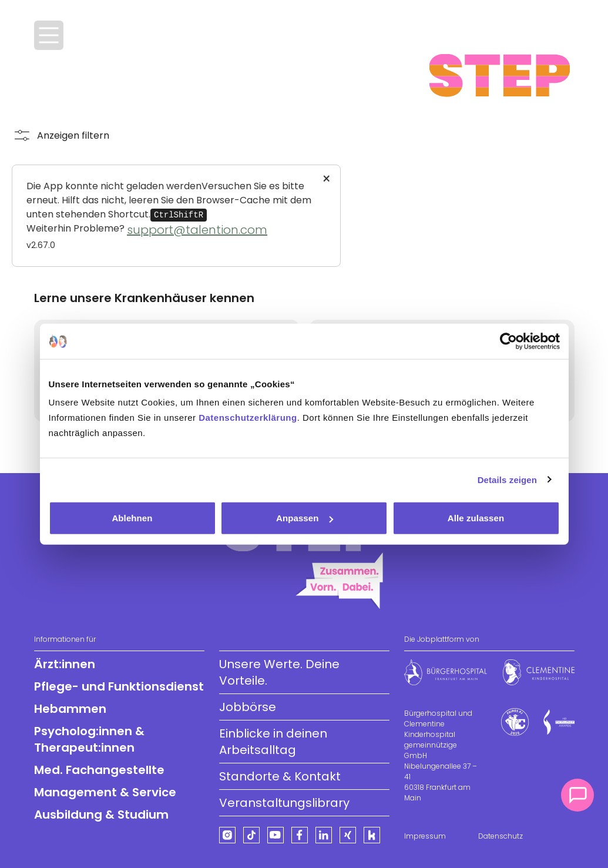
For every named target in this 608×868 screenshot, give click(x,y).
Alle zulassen (476, 518)
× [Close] (326, 179)
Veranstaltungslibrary (284, 803)
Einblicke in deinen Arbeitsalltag (273, 742)
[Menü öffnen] (49, 35)
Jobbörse (248, 707)
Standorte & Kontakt (280, 776)
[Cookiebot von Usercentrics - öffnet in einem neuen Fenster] (508, 341)
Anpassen (305, 518)
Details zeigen (507, 479)
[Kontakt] (577, 795)
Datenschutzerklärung (248, 418)
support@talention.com (197, 230)
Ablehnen (132, 518)
